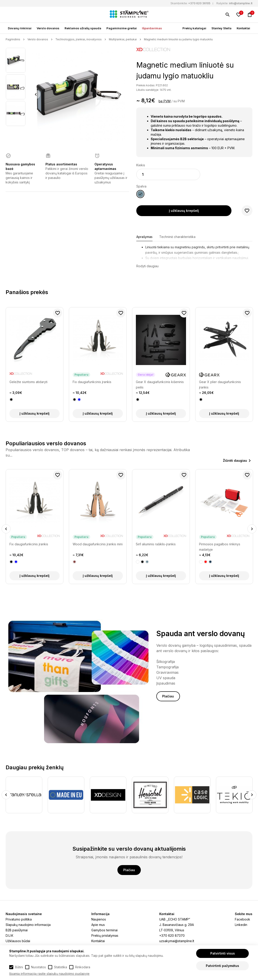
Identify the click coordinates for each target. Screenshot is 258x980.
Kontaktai (243, 28)
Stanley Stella (221, 28)
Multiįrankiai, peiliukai (123, 39)
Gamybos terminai (104, 930)
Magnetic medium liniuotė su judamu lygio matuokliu (178, 39)
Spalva (141, 186)
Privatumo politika (19, 919)
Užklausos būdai (18, 941)
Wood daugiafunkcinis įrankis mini (98, 544)
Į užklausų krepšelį (184, 211)
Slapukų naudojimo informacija (28, 925)
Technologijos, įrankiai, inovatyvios (79, 39)
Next (120, 94)
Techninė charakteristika (177, 237)
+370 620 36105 (199, 3)
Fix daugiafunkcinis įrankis (92, 382)
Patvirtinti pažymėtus (222, 966)
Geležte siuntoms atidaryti (28, 382)
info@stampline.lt (241, 3)
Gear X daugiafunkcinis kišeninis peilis (160, 385)
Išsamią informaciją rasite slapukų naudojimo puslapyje (49, 974)
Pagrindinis (13, 39)
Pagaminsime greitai (122, 28)
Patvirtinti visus (223, 953)
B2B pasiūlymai (17, 930)
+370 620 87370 (172, 935)
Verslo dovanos (48, 28)
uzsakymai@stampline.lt (177, 941)
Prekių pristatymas (105, 935)
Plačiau (168, 696)
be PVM (165, 101)
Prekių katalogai (194, 28)
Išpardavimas (152, 28)
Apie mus (98, 925)
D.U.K (9, 935)
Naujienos (99, 919)
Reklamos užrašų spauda (83, 28)
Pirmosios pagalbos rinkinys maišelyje (220, 547)
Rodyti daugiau (147, 266)
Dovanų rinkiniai (20, 28)
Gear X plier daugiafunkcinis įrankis (220, 385)
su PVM (179, 101)
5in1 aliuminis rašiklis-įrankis (156, 544)
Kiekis (141, 165)
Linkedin (241, 925)
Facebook (242, 919)
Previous (36, 94)
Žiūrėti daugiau (235, 460)
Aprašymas (144, 237)
